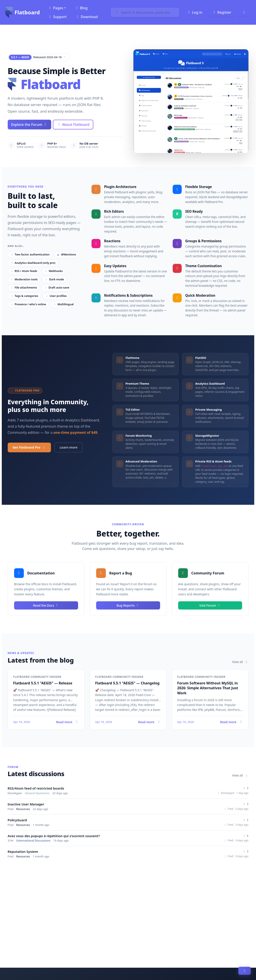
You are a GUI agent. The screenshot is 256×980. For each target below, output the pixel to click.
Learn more (69, 447)
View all (240, 662)
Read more (46, 722)
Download (87, 17)
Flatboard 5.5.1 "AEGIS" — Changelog (127, 683)
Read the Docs (46, 605)
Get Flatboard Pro (29, 447)
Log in (195, 12)
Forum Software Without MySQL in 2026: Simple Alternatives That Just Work (208, 688)
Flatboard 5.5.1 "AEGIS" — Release (43, 683)
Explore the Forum (29, 125)
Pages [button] (56, 8)
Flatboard (23, 12)
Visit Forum (210, 605)
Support (57, 17)
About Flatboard (73, 125)
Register (222, 12)
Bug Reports (128, 605)
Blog (81, 8)
